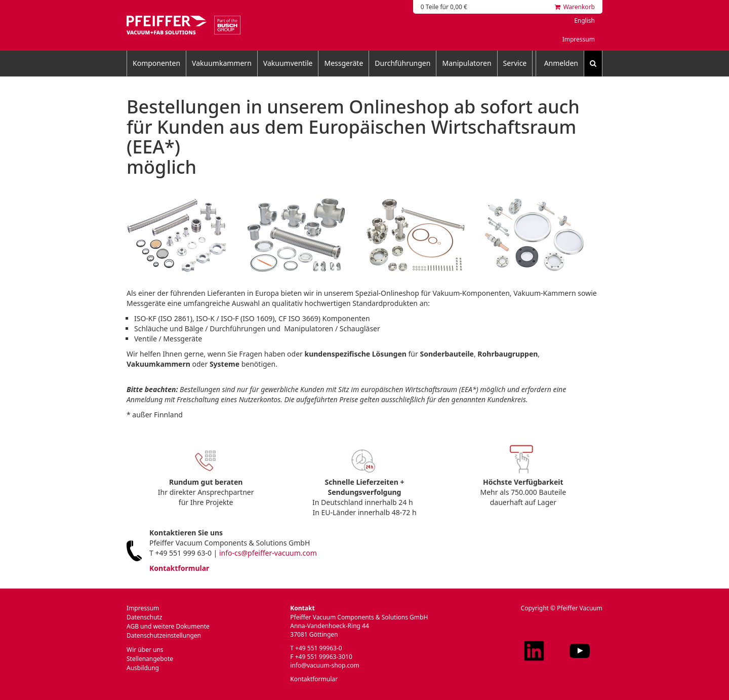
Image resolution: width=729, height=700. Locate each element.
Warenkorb (575, 7)
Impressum (579, 39)
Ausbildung (143, 668)
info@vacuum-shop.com (325, 665)
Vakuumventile (288, 63)
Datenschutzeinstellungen (164, 635)
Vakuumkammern (222, 63)
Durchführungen (402, 63)
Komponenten (156, 63)
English (584, 21)
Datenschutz (144, 617)
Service (515, 63)
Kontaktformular (179, 568)
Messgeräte (343, 63)
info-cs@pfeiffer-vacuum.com (268, 553)
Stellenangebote (150, 659)
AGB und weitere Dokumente (168, 626)
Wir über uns (145, 650)
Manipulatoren (467, 63)
